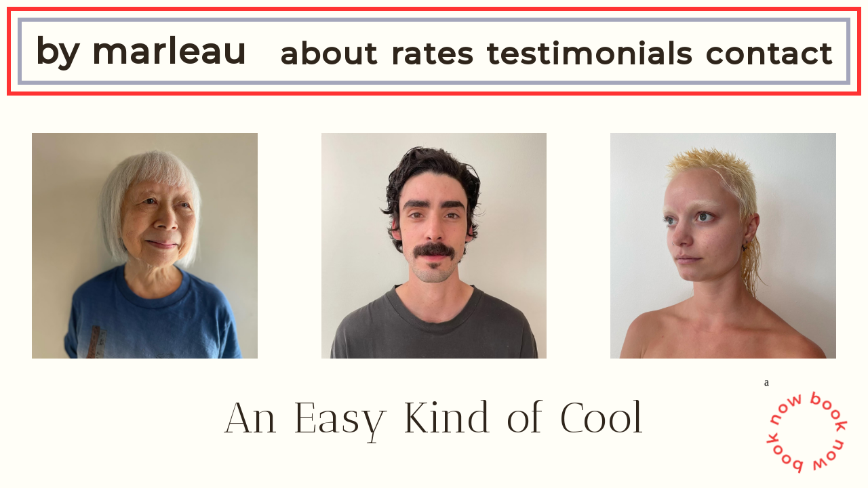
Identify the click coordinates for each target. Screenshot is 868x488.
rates (432, 54)
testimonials (590, 54)
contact (769, 54)
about (329, 54)
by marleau (141, 51)
